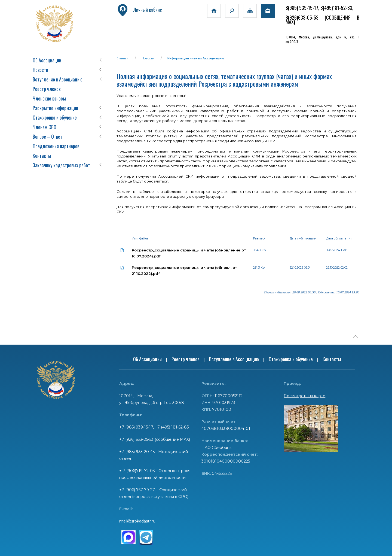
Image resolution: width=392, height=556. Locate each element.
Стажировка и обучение (55, 117)
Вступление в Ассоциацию (58, 79)
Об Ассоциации (47, 60)
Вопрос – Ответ (48, 136)
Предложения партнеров (56, 146)
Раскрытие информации (55, 108)
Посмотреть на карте (304, 396)
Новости (40, 70)
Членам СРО (45, 127)
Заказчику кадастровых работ (61, 165)
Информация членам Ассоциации (196, 58)
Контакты (42, 156)
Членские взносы (49, 98)
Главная (122, 58)
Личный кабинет (140, 10)
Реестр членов (47, 89)
